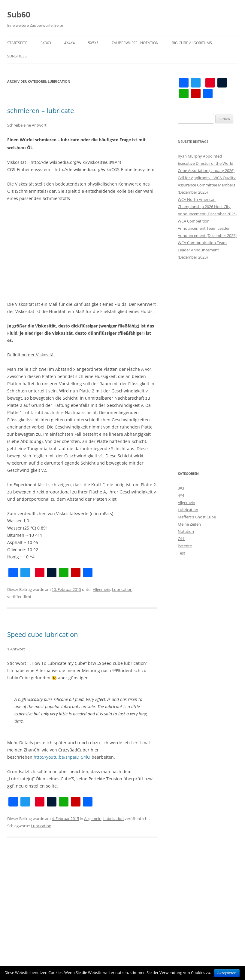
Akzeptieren (227, 973)
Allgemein (101, 589)
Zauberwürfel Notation (135, 43)
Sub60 (19, 14)
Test (181, 553)
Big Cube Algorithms (192, 43)
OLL (181, 539)
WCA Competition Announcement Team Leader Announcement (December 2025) (207, 228)
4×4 (181, 495)
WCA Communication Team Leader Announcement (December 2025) (202, 250)
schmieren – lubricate (41, 110)
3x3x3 (46, 43)
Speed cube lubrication (43, 634)
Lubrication (122, 589)
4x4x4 (70, 43)
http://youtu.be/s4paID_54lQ (62, 757)
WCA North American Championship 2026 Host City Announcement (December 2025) (207, 207)
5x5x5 (93, 43)
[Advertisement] (82, 251)
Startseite (17, 43)
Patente (185, 546)
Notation (186, 531)
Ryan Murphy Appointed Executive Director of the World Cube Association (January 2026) (206, 163)
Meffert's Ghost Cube (197, 517)
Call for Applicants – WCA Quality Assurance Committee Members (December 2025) (207, 185)
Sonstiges (17, 56)
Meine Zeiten (189, 524)
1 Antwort (16, 649)
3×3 (181, 488)
